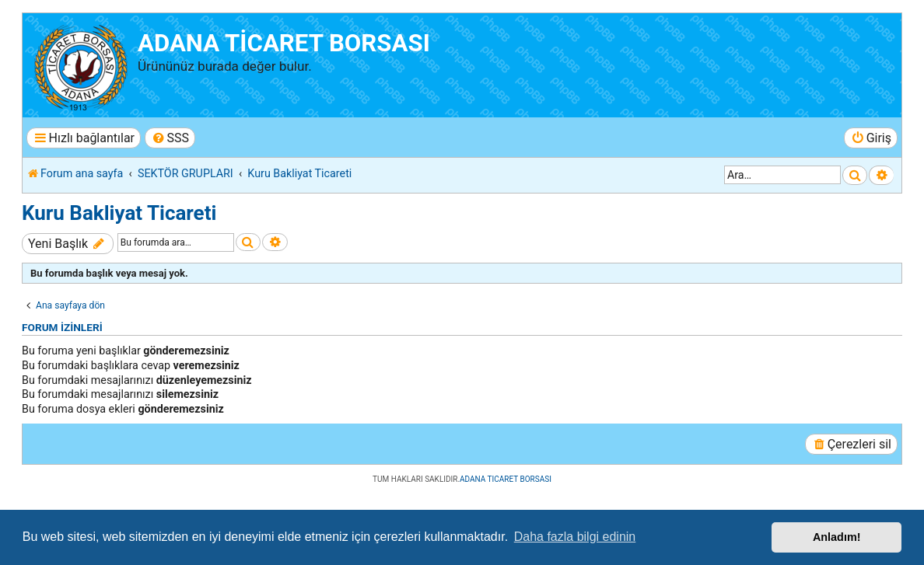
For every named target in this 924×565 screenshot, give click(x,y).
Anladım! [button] (837, 537)
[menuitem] (170, 138)
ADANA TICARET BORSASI (506, 479)
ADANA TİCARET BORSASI (284, 43)
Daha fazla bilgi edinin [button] (575, 537)
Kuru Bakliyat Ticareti (119, 213)
